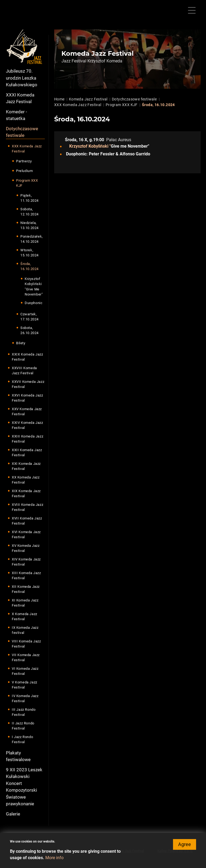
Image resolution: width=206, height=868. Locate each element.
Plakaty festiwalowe (18, 756)
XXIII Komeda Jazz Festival (27, 439)
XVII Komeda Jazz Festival (27, 521)
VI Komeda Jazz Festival (25, 671)
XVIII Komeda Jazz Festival (27, 507)
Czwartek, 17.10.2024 (30, 317)
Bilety (21, 343)
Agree (185, 847)
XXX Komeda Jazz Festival (27, 149)
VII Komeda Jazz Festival (26, 658)
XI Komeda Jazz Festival (25, 603)
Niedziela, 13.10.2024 (30, 225)
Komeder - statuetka (16, 115)
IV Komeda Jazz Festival (25, 699)
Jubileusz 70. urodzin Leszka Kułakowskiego (22, 78)
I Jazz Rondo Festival (22, 740)
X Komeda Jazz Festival (25, 617)
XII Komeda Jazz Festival (26, 589)
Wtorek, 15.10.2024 (30, 253)
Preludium (24, 171)
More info (54, 860)
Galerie (13, 814)
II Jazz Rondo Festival (23, 726)
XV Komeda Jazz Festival (26, 548)
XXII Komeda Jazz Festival (27, 453)
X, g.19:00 (94, 140)
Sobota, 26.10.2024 (30, 330)
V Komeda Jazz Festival (25, 685)
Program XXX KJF (27, 183)
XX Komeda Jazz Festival (26, 480)
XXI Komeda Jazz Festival (26, 466)
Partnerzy (24, 161)
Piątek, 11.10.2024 (30, 198)
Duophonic (34, 303)
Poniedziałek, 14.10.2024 (32, 239)
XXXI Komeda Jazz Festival (20, 98)
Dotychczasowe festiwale (22, 132)
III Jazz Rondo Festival (24, 712)
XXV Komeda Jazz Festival (27, 412)
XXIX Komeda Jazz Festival (27, 357)
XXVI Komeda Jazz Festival (27, 398)
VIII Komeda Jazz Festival (26, 644)
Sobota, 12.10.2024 (30, 212)
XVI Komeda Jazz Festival (26, 535)
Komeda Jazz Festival (88, 99)
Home (59, 99)
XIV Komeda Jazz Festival (26, 562)
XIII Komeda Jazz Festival (26, 576)
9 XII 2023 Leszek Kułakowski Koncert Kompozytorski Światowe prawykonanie (24, 787)
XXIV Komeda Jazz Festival (27, 425)
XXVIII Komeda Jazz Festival (24, 371)
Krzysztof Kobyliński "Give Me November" (34, 287)
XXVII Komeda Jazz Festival (28, 384)
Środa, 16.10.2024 (30, 266)
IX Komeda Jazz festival (25, 630)
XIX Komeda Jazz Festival (26, 494)
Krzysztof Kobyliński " (90, 146)
